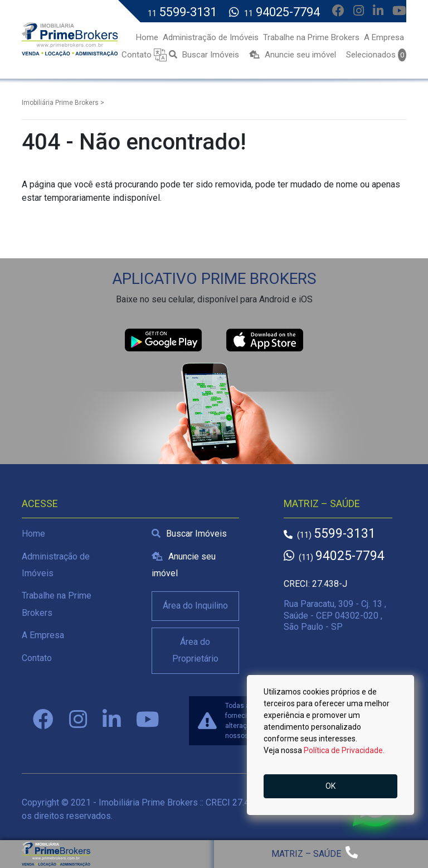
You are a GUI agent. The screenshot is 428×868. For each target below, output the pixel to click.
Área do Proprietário (195, 650)
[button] (160, 54)
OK (330, 786)
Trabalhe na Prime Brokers (57, 604)
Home (33, 534)
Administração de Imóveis (56, 565)
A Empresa (43, 635)
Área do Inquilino (195, 606)
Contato (37, 658)
